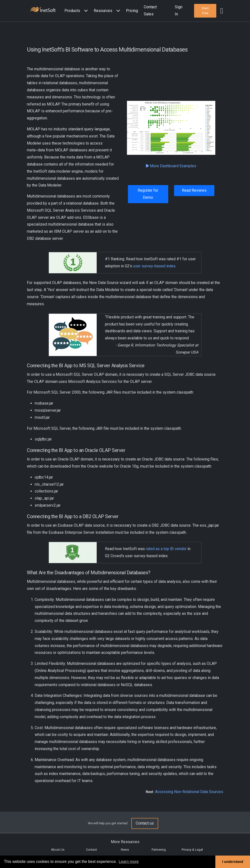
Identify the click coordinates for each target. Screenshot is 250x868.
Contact (91, 850)
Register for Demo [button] (148, 194)
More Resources (125, 842)
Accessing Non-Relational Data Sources (189, 792)
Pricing (132, 11)
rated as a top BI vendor (166, 549)
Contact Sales (150, 10)
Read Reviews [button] (194, 190)
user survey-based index (154, 266)
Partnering (159, 850)
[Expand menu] (85, 11)
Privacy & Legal (192, 850)
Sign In (179, 10)
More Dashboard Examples (171, 166)
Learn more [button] (129, 862)
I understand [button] (233, 862)
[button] (77, 11)
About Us (58, 850)
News (125, 850)
